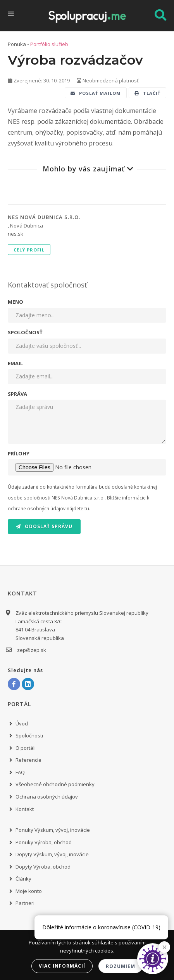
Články (23, 879)
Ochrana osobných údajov (47, 797)
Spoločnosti (29, 735)
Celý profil (29, 250)
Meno (16, 302)
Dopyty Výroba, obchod (43, 867)
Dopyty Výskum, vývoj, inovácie (52, 854)
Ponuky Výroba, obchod (44, 842)
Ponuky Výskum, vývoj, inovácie (53, 830)
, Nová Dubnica (25, 226)
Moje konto (29, 891)
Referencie (28, 760)
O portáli (26, 748)
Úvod (22, 723)
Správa (17, 394)
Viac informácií (62, 966)
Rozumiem (121, 966)
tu (87, 508)
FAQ (20, 772)
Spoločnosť (25, 332)
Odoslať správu (44, 526)
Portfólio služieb (49, 44)
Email (15, 363)
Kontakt (25, 809)
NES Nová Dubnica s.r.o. (44, 217)
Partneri (25, 903)
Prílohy (19, 453)
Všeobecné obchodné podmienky (55, 784)
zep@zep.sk (31, 650)
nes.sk (16, 234)
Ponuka (17, 44)
